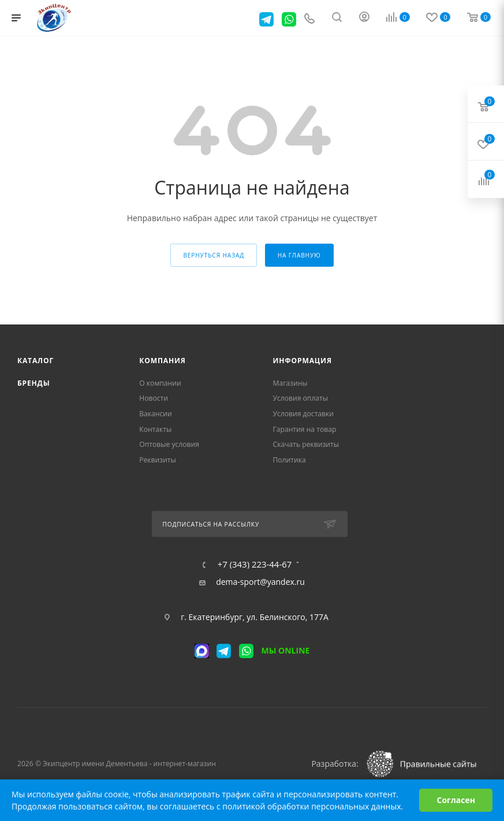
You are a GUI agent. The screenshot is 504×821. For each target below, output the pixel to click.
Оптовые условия (169, 444)
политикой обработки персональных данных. (313, 806)
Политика (290, 460)
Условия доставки (304, 414)
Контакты (155, 429)
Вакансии (155, 414)
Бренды (33, 383)
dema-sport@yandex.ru (260, 582)
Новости (154, 398)
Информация (303, 361)
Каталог (36, 361)
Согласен (456, 800)
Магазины (290, 383)
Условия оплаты (301, 398)
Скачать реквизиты (306, 444)
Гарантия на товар (305, 429)
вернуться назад (214, 255)
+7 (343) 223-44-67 (255, 564)
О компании (160, 383)
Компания (162, 361)
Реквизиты (158, 460)
